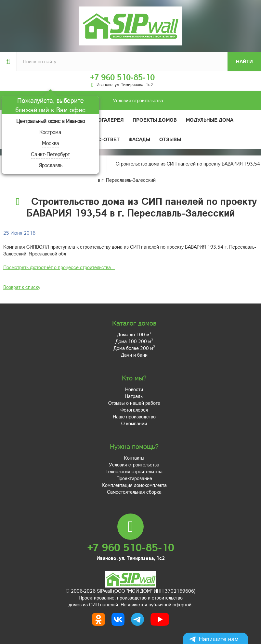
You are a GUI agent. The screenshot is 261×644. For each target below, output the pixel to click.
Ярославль (51, 165)
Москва (51, 143)
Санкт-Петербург (50, 154)
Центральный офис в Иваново (51, 121)
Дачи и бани (134, 355)
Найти (244, 61)
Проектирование (134, 478)
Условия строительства (89, 100)
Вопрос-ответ (100, 139)
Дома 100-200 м (134, 341)
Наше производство (134, 416)
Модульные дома (210, 120)
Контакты (134, 458)
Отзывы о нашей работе (134, 403)
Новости (134, 389)
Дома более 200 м (134, 348)
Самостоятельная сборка (134, 492)
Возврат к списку (22, 287)
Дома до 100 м (134, 334)
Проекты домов (155, 120)
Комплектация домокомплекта (134, 485)
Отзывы (170, 139)
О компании (134, 423)
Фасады (139, 139)
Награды (134, 396)
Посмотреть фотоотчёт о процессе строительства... (59, 267)
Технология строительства (134, 471)
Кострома (50, 132)
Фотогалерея (105, 120)
